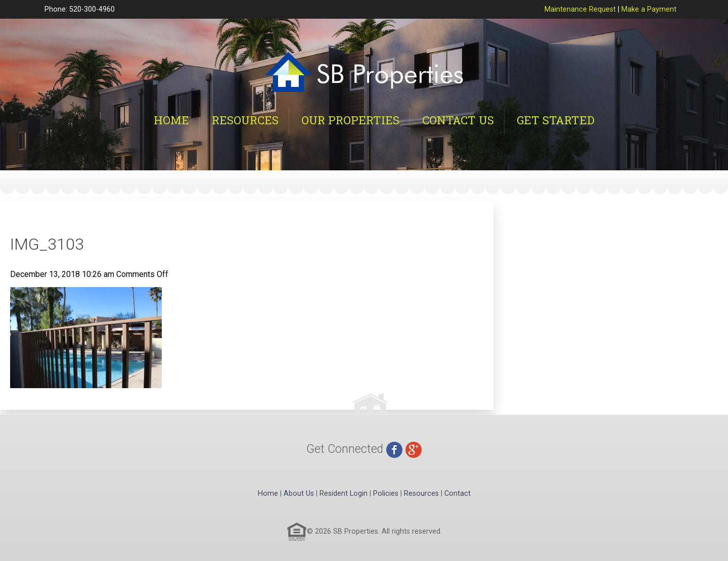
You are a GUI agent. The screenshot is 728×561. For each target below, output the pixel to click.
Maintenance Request (580, 9)
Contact (458, 494)
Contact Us (458, 120)
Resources (245, 120)
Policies (386, 494)
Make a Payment (649, 9)
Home (171, 120)
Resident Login (344, 494)
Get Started (556, 120)
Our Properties (350, 120)
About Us (299, 494)
